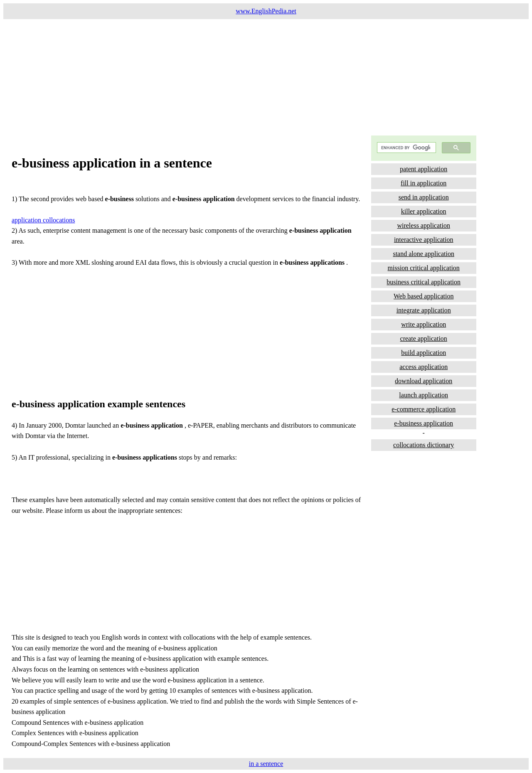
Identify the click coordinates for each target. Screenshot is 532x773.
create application (424, 338)
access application (424, 367)
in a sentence (266, 764)
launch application (424, 395)
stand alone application (424, 254)
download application (424, 381)
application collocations (43, 220)
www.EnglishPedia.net (266, 11)
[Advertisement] (253, 77)
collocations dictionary (424, 445)
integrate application (424, 310)
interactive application (424, 240)
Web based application (424, 296)
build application (424, 353)
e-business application (424, 423)
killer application (424, 211)
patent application (424, 169)
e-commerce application (424, 409)
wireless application (424, 225)
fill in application (424, 183)
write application (424, 324)
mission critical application (424, 268)
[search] (406, 148)
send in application (424, 197)
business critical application (424, 282)
